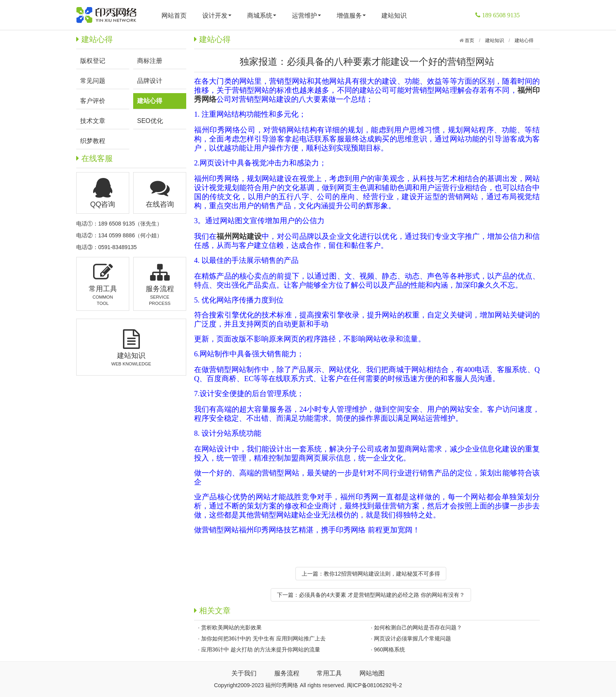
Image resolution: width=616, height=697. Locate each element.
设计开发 (217, 16)
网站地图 (372, 673)
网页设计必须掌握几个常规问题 (412, 638)
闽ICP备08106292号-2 (374, 685)
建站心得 (524, 40)
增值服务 (351, 16)
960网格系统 (390, 649)
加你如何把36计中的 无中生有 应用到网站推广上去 (263, 638)
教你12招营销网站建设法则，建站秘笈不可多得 (382, 574)
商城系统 (262, 16)
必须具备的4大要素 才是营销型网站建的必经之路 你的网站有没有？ (382, 595)
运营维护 (306, 16)
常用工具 (329, 673)
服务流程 (287, 673)
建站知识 (394, 16)
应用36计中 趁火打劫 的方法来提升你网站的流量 (261, 649)
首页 (469, 40)
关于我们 (244, 673)
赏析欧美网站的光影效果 (231, 627)
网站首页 (174, 16)
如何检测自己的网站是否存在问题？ (418, 627)
